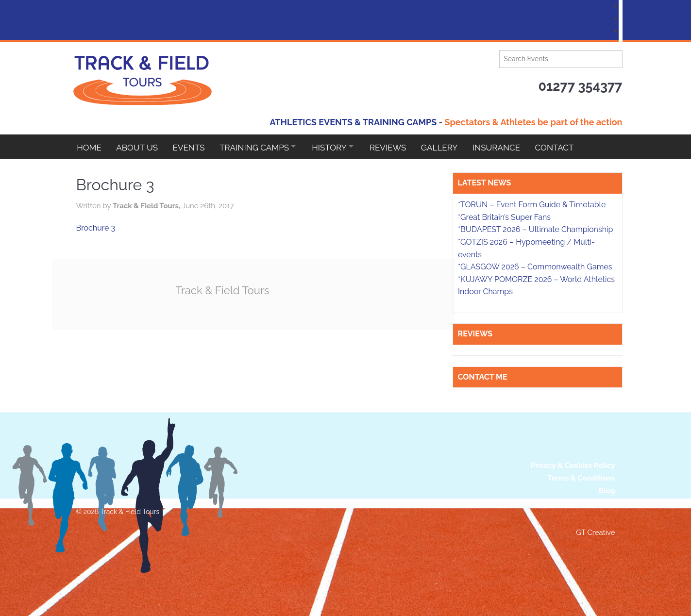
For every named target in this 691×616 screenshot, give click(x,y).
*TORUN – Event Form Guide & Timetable (532, 205)
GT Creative (595, 533)
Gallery (451, 147)
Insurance (509, 147)
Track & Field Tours (224, 290)
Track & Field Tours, (147, 206)
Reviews (398, 147)
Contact (569, 147)
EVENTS (191, 147)
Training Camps (259, 147)
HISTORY (336, 147)
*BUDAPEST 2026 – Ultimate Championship (535, 229)
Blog (607, 491)
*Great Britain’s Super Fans (504, 217)
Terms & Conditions (581, 478)
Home (89, 147)
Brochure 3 (96, 228)
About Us (138, 147)
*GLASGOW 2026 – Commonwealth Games (535, 267)
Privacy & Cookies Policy (573, 466)
